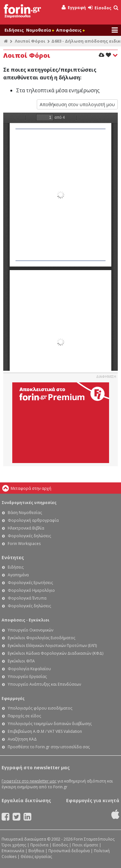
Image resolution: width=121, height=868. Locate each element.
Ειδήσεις (14, 30)
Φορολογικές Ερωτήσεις (30, 583)
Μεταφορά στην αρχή (31, 488)
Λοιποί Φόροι (30, 41)
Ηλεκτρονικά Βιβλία (26, 528)
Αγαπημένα (18, 575)
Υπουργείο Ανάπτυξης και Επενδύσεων (44, 684)
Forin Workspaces (24, 544)
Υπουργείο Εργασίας (27, 676)
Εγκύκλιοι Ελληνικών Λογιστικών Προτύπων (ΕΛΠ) (52, 646)
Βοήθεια (36, 851)
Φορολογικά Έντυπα (27, 598)
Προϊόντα (39, 845)
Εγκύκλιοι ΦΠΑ (21, 661)
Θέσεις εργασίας (36, 857)
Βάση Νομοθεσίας (25, 513)
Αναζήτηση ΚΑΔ (22, 739)
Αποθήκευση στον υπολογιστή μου (77, 104)
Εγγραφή (74, 8)
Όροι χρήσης (14, 845)
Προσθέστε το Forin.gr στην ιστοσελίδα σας (49, 747)
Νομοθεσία (40, 30)
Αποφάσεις (70, 30)
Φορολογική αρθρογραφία (33, 520)
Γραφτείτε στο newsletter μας (29, 781)
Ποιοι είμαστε (85, 845)
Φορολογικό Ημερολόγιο (31, 590)
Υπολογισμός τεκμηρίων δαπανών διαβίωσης (50, 724)
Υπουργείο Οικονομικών (30, 630)
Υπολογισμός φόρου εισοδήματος (40, 708)
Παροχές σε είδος (24, 716)
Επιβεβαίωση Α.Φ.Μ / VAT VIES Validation (45, 731)
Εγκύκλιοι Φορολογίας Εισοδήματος (41, 638)
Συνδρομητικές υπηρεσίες (29, 503)
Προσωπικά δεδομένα (69, 851)
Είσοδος (100, 8)
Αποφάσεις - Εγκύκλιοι (25, 620)
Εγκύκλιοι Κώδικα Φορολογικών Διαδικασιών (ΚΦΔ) (55, 653)
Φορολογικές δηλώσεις (29, 536)
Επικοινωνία (13, 851)
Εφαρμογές (13, 698)
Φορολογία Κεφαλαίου (29, 669)
